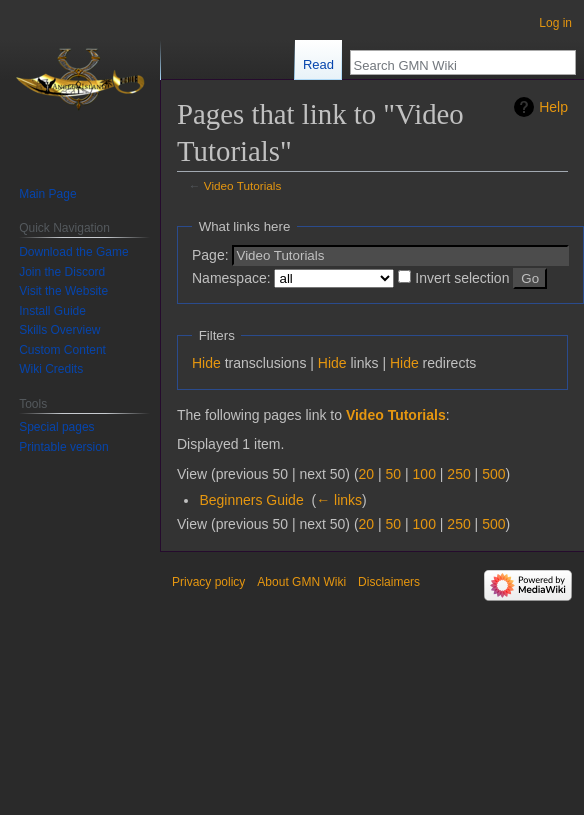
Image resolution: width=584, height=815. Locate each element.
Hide (206, 363)
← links (339, 500)
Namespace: (231, 278)
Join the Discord (62, 272)
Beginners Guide (251, 500)
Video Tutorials (243, 185)
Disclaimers (389, 582)
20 (367, 474)
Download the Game (73, 252)
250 (458, 474)
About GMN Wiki (301, 582)
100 (424, 474)
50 (394, 474)
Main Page (47, 194)
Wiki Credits (51, 369)
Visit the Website (63, 291)
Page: (210, 255)
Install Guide (52, 311)
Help (553, 107)
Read (318, 64)
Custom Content (62, 350)
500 (493, 474)
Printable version (63, 447)
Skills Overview (59, 330)
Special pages (56, 427)
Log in (555, 23)
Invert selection (462, 278)
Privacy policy (208, 582)
